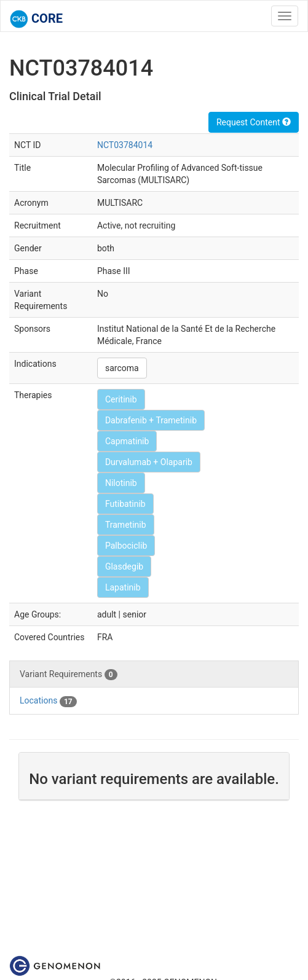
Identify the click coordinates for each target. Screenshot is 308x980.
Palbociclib (126, 546)
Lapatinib (123, 587)
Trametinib (126, 525)
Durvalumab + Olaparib (149, 462)
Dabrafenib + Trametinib (151, 420)
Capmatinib (127, 441)
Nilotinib (121, 483)
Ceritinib (121, 399)
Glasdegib (124, 566)
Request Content (254, 122)
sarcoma (122, 368)
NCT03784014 (125, 145)
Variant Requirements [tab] (69, 675)
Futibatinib (125, 504)
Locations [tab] (48, 701)
